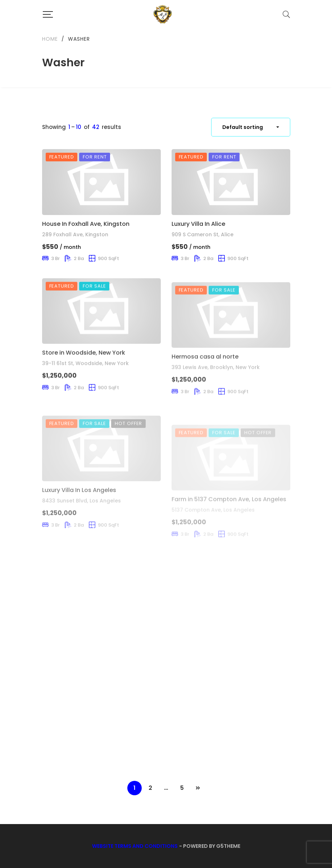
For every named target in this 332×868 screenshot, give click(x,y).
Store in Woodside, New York (84, 365)
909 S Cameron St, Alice (203, 235)
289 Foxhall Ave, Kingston (75, 234)
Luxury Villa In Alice (198, 224)
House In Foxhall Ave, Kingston (86, 224)
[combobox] (251, 127)
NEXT (198, 788)
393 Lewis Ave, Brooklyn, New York (216, 388)
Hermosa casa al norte (205, 377)
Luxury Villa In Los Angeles (79, 512)
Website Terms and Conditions (135, 846)
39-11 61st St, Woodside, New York (85, 376)
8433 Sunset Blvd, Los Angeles (81, 523)
